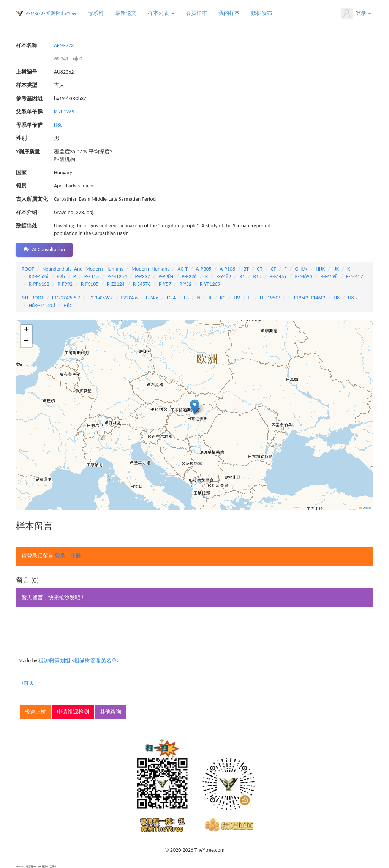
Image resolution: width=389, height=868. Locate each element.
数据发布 (262, 13)
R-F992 (65, 284)
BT (246, 269)
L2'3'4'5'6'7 (101, 298)
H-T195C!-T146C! (307, 298)
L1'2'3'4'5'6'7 (66, 298)
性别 (21, 138)
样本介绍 (27, 212)
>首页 (28, 683)
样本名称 (27, 45)
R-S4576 (142, 284)
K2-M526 (39, 276)
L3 (186, 298)
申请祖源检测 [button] (73, 712)
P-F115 (92, 276)
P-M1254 (117, 276)
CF (274, 269)
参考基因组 (29, 98)
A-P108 (227, 269)
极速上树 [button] (35, 712)
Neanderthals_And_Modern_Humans (83, 269)
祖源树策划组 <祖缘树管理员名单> (79, 661)
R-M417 (354, 276)
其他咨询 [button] (111, 712)
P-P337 (143, 276)
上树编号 (27, 72)
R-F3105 (90, 284)
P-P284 (166, 276)
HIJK (320, 269)
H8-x (353, 298)
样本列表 (161, 13)
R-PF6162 (39, 284)
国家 (21, 172)
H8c (58, 125)
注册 (76, 556)
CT (260, 269)
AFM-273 (64, 45)
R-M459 (278, 276)
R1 (242, 276)
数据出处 (27, 226)
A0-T (183, 269)
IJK (336, 269)
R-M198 (329, 276)
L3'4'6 (152, 298)
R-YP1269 (64, 112)
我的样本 (229, 13)
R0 (223, 298)
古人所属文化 (32, 199)
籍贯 (21, 186)
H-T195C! (270, 298)
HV (237, 298)
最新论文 (126, 13)
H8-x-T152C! (42, 305)
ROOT (28, 269)
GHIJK (301, 269)
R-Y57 (165, 284)
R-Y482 (224, 276)
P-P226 (189, 276)
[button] (195, 407)
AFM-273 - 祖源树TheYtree (51, 13)
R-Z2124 (116, 284)
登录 (356, 14)
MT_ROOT (33, 298)
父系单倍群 (29, 112)
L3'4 (171, 298)
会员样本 (196, 13)
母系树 (96, 13)
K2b (61, 276)
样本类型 (27, 85)
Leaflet (365, 508)
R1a (257, 276)
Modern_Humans (150, 269)
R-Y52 (185, 284)
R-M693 (304, 276)
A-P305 (204, 269)
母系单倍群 (29, 125)
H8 (337, 298)
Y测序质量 (28, 152)
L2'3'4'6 (130, 298)
